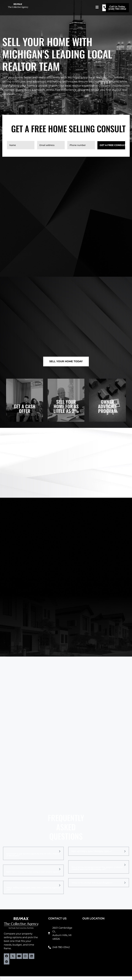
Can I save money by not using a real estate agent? (33, 872)
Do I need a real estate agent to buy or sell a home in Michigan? (33, 855)
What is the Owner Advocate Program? (92, 883)
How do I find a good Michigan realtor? (92, 851)
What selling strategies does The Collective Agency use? (33, 889)
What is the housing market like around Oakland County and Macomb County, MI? (97, 868)
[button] (97, 7)
